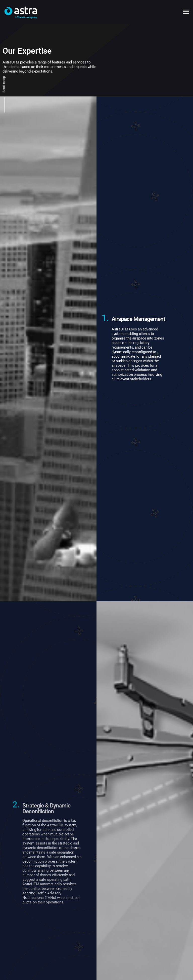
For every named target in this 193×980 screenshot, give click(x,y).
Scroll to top (4, 84)
